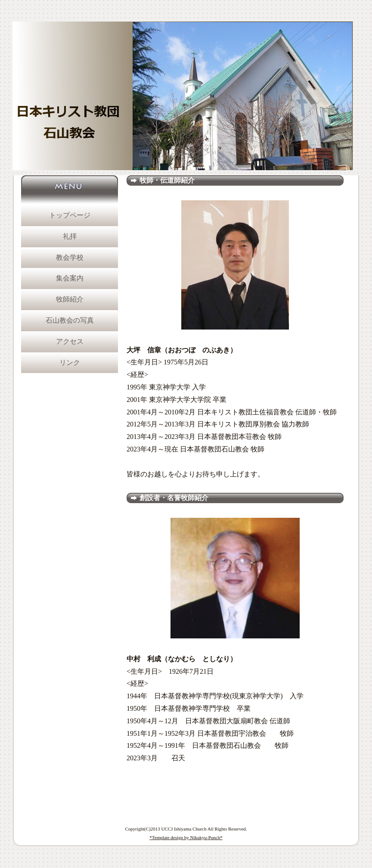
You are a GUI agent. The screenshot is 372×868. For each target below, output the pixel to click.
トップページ (70, 215)
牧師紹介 (70, 299)
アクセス (70, 341)
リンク (70, 362)
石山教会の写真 (70, 320)
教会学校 (70, 257)
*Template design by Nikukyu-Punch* (186, 837)
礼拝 (70, 236)
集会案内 (70, 278)
